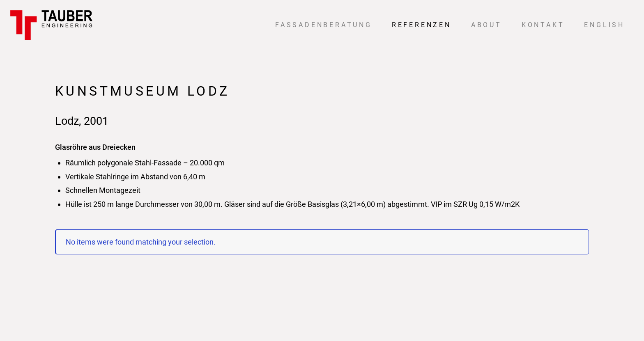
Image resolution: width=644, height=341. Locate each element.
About (486, 25)
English (604, 25)
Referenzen (422, 25)
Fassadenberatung (324, 25)
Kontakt (543, 25)
